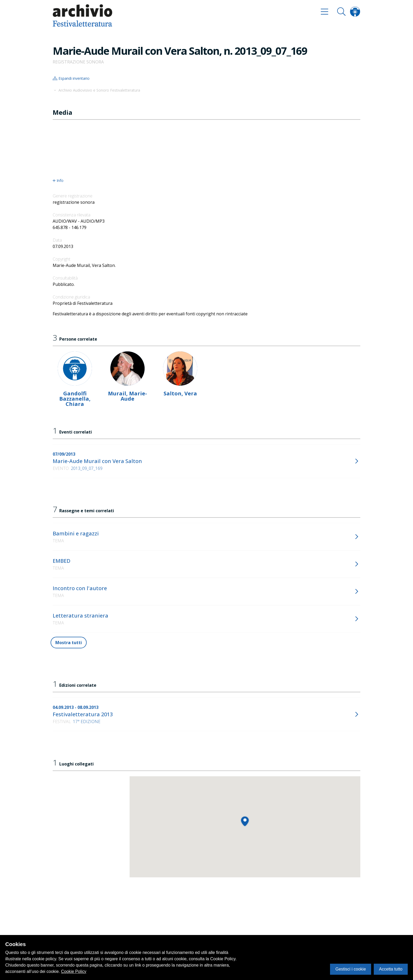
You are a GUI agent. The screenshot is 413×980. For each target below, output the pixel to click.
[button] (245, 821)
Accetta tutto (391, 969)
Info (58, 181)
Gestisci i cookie (351, 969)
